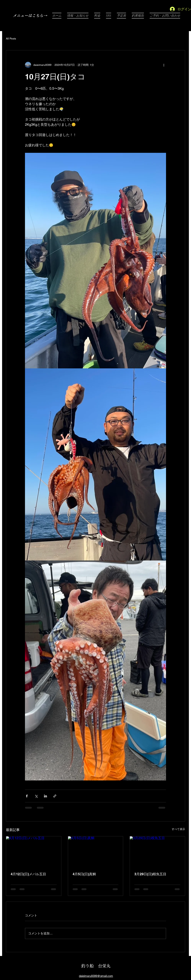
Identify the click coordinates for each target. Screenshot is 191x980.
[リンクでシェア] (55, 796)
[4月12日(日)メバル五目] (34, 852)
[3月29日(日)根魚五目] (157, 852)
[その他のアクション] (164, 65)
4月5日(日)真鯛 (84, 874)
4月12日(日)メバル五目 (28, 874)
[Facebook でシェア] (27, 796)
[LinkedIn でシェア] (45, 796)
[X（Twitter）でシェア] (36, 796)
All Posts (11, 39)
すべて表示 (178, 829)
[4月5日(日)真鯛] (96, 852)
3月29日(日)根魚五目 (150, 874)
